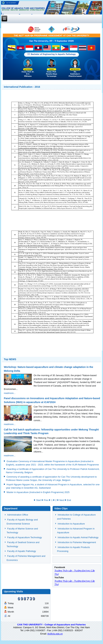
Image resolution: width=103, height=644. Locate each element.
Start (38, 500)
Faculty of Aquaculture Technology (25, 537)
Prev (46, 500)
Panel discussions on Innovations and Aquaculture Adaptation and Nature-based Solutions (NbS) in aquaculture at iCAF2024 (52, 400)
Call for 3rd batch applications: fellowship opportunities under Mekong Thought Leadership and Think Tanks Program (51, 431)
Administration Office (18, 515)
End (69, 500)
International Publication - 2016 (22, 87)
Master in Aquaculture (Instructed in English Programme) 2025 (38, 492)
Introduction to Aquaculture (71, 524)
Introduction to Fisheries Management (77, 542)
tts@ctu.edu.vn (55, 634)
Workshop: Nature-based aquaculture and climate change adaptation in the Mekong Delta (49, 369)
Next (62, 500)
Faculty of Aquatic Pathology (22, 551)
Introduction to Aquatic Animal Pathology (78, 537)
